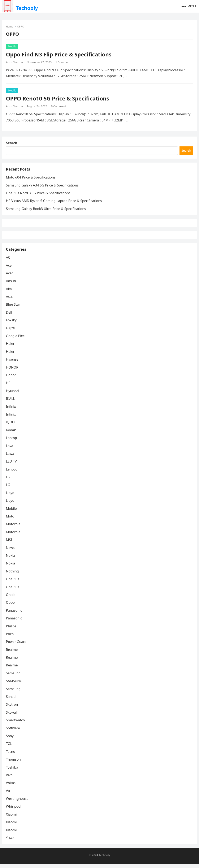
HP (8, 387)
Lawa (10, 457)
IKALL (10, 402)
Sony (10, 739)
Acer (10, 269)
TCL (9, 747)
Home (10, 27)
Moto (10, 520)
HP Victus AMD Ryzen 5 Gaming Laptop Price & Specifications (54, 202)
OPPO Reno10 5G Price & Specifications (58, 99)
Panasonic (14, 614)
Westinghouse (17, 802)
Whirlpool (14, 810)
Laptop (12, 441)
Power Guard (16, 645)
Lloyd (10, 496)
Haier (10, 347)
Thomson (14, 763)
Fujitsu (11, 332)
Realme (12, 653)
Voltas (11, 786)
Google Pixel (16, 339)
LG (8, 481)
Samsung (13, 677)
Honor (11, 379)
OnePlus (13, 583)
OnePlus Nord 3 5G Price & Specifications (38, 194)
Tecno (11, 755)
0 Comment (59, 106)
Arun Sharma (14, 62)
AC (8, 261)
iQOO (10, 426)
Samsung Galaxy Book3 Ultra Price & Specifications (46, 210)
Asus (10, 300)
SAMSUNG (14, 684)
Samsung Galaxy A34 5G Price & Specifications (42, 187)
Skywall (12, 716)
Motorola (13, 528)
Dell (9, 316)
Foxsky (11, 324)
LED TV (12, 465)
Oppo (10, 606)
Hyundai (13, 394)
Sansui (11, 700)
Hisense (12, 363)
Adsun (11, 284)
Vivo (9, 779)
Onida (11, 598)
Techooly (27, 8)
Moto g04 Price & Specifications (31, 179)
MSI (9, 543)
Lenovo (12, 473)
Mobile (12, 47)
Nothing (12, 575)
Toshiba (12, 771)
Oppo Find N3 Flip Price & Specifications (59, 55)
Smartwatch (16, 724)
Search (12, 144)
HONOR (12, 371)
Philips (11, 630)
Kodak (11, 434)
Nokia (11, 559)
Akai (9, 292)
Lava (10, 449)
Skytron (12, 708)
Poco (10, 637)
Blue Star (13, 308)
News (10, 551)
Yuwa (10, 841)
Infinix (11, 410)
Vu (8, 794)
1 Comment (63, 62)
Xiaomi (11, 818)
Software (13, 732)
